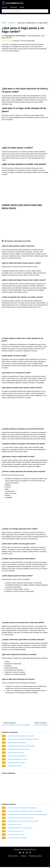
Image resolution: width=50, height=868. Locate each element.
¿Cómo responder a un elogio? (16, 835)
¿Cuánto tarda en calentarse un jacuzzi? (18, 749)
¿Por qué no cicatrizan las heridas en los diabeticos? (22, 808)
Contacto (23, 856)
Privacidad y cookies (35, 856)
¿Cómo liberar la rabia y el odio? (16, 763)
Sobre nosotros (13, 856)
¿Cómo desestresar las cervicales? (17, 838)
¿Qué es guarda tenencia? (15, 766)
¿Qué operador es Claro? (14, 825)
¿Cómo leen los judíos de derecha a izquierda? (20, 818)
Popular (22, 7)
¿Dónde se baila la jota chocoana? (17, 743)
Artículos (4, 7)
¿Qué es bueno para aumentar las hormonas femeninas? (23, 739)
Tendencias (13, 7)
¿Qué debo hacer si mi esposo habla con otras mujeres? (23, 821)
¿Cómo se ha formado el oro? (15, 831)
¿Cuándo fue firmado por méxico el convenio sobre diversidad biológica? (27, 815)
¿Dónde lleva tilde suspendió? (16, 753)
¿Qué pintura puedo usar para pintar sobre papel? (21, 746)
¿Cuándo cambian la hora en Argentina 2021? (20, 828)
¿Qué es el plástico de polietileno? (17, 756)
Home (4, 23)
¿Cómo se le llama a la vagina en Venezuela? (16, 725)
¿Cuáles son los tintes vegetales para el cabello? (21, 736)
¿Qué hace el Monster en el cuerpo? (17, 759)
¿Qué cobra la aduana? (41, 725)
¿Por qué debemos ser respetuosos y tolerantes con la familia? (25, 811)
